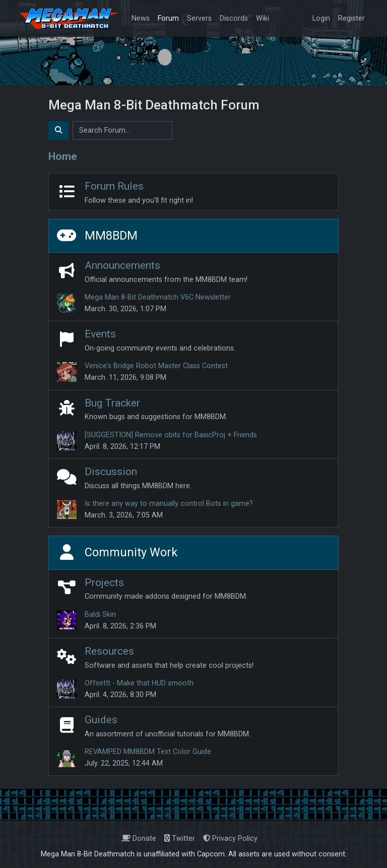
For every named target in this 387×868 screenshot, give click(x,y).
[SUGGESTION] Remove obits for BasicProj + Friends (171, 435)
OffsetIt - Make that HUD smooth (139, 683)
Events (100, 334)
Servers (199, 18)
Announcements (122, 265)
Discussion (111, 471)
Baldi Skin (100, 615)
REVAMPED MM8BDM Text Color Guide (148, 752)
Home (63, 156)
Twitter (180, 838)
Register (351, 18)
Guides (101, 719)
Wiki (263, 18)
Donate (139, 838)
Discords (234, 18)
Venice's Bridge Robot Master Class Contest (156, 366)
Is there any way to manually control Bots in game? (169, 504)
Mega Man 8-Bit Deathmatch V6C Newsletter (158, 297)
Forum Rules (114, 186)
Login (321, 18)
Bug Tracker (112, 403)
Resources (109, 651)
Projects (104, 582)
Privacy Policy (230, 838)
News (141, 18)
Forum (168, 18)
